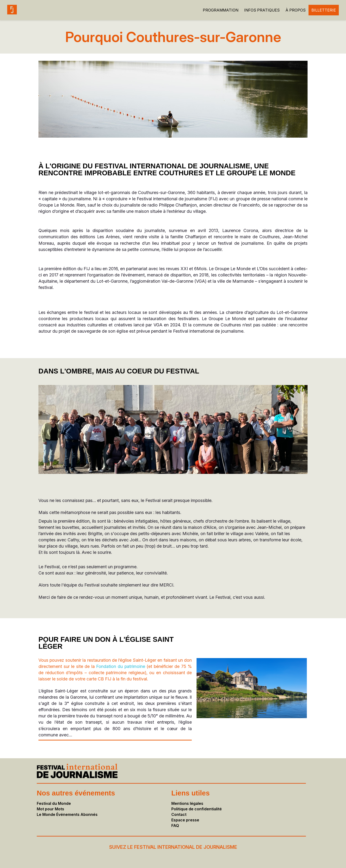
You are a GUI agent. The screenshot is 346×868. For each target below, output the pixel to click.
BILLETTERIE (324, 10)
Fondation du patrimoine (120, 666)
